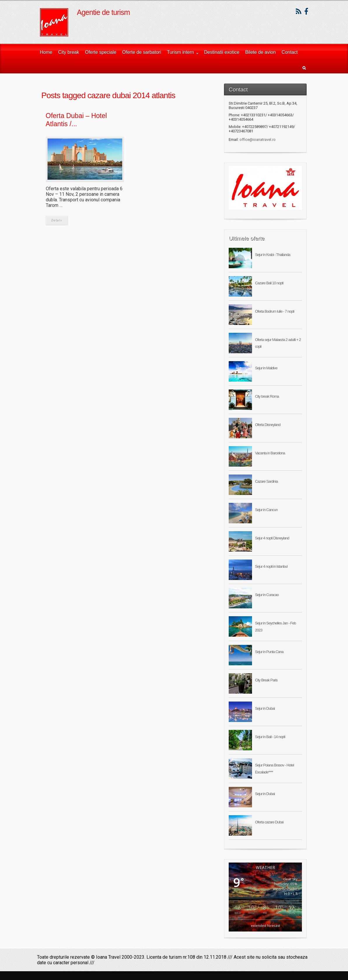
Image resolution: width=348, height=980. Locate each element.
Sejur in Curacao (267, 595)
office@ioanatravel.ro (258, 140)
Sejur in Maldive (266, 368)
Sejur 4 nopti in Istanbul (271, 566)
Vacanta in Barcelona (270, 453)
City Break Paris (266, 680)
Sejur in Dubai (265, 708)
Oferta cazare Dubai (269, 822)
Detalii (57, 220)
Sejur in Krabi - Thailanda (272, 255)
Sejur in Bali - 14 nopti (270, 737)
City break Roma (267, 396)
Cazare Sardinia (266, 481)
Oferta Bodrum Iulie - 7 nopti (274, 311)
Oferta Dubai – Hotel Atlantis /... (76, 120)
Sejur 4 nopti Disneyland (272, 538)
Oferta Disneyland (268, 425)
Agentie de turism (104, 12)
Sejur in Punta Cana (269, 652)
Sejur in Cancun (266, 510)
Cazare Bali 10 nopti (269, 283)
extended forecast (265, 926)
